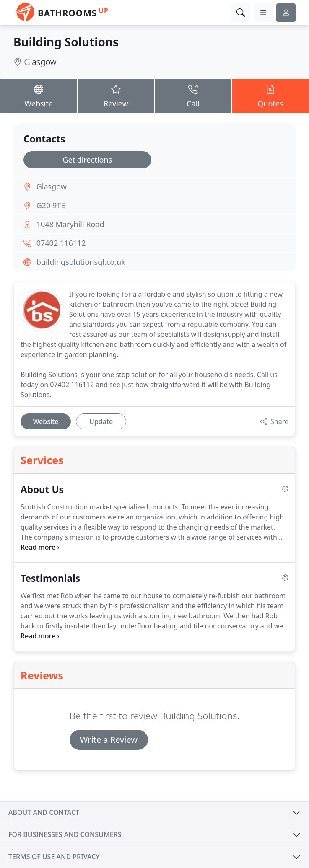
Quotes (270, 95)
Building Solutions (66, 42)
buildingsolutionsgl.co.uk (81, 262)
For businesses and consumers (65, 834)
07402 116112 (61, 243)
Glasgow (40, 62)
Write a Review (109, 740)
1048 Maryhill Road (70, 224)
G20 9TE (51, 205)
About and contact (44, 812)
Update (101, 421)
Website (39, 95)
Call (193, 95)
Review (116, 95)
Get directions (87, 160)
